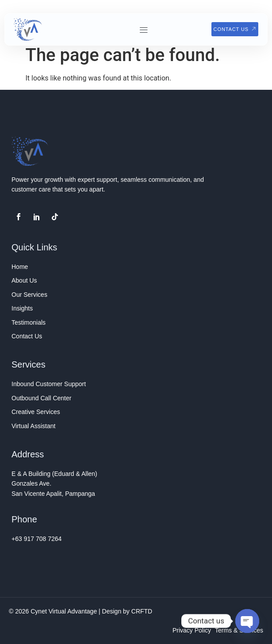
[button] (144, 30)
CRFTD (142, 611)
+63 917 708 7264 (36, 539)
